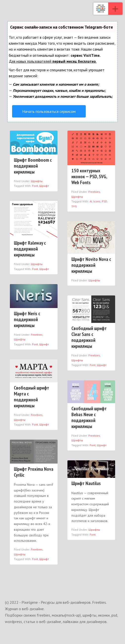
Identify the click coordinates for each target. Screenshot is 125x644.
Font (35, 186)
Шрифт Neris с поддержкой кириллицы (27, 319)
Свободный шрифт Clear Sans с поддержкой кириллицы (89, 337)
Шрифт (44, 186)
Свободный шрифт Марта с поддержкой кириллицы (31, 397)
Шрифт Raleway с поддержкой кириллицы (30, 249)
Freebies (94, 192)
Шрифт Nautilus (86, 483)
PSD (104, 201)
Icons (97, 201)
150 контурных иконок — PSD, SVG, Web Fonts (89, 176)
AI (91, 201)
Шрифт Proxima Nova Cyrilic (34, 472)
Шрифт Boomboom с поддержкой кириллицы (33, 166)
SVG (74, 206)
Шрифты (37, 181)
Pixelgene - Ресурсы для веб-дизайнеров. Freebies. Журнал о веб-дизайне (101, 9)
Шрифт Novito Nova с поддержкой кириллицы (91, 265)
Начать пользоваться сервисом (49, 111)
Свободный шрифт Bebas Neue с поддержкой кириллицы (89, 417)
